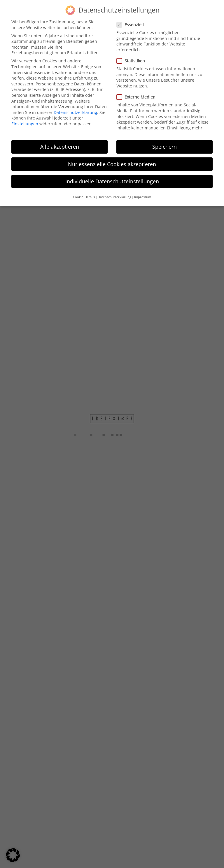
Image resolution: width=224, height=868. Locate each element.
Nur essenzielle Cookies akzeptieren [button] (112, 161)
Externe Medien (136, 93)
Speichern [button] (164, 143)
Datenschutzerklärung (75, 109)
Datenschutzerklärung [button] (114, 194)
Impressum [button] (143, 194)
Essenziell (130, 21)
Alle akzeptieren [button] (60, 143)
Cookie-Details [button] (84, 194)
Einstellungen (25, 120)
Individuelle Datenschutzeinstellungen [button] (112, 178)
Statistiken (131, 57)
